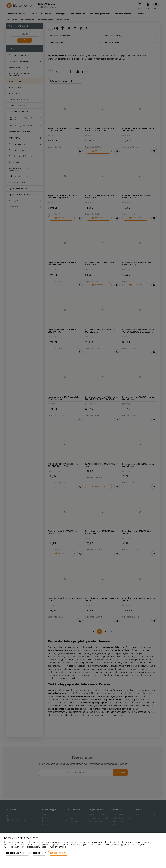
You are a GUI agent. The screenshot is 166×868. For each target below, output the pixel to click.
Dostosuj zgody (39, 853)
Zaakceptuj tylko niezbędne (17, 853)
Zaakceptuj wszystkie (59, 853)
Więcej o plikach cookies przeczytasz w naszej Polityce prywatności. (35, 847)
